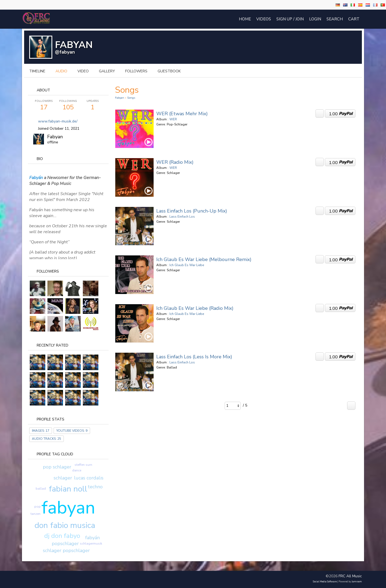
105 (68, 105)
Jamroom (357, 582)
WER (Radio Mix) (175, 162)
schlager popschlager (66, 550)
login (315, 19)
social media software (325, 582)
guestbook (169, 71)
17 (44, 105)
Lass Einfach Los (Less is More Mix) (194, 357)
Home (245, 19)
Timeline (37, 71)
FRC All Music (350, 576)
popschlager (65, 544)
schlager (63, 478)
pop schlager (57, 467)
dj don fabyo (62, 536)
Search (335, 19)
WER (173, 119)
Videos (264, 19)
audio (61, 71)
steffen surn (83, 465)
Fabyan (55, 137)
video (83, 71)
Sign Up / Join (290, 19)
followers (136, 71)
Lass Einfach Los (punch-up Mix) (192, 211)
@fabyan (65, 52)
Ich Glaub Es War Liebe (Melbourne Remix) (204, 259)
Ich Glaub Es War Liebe (187, 265)
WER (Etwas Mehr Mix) (182, 114)
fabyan (68, 508)
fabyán (92, 538)
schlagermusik (91, 544)
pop (38, 507)
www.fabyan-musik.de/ (58, 121)
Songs (131, 98)
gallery (107, 71)
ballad (41, 489)
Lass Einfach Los (182, 217)
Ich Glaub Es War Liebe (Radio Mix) (195, 308)
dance (77, 470)
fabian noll (68, 489)
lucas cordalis (89, 478)
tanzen (36, 514)
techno (95, 487)
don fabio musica (65, 525)
